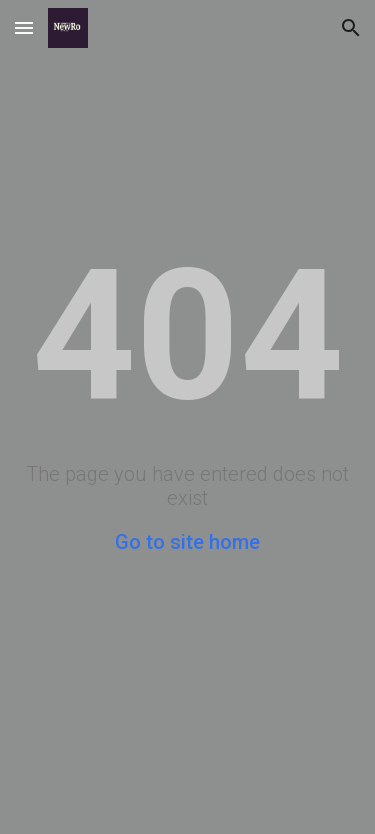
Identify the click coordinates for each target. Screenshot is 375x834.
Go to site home (187, 542)
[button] (24, 27)
